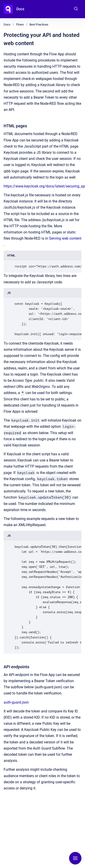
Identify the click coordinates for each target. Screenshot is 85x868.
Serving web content (65, 238)
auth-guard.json (16, 702)
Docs (20, 9)
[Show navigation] (75, 858)
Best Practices (39, 24)
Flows (20, 24)
